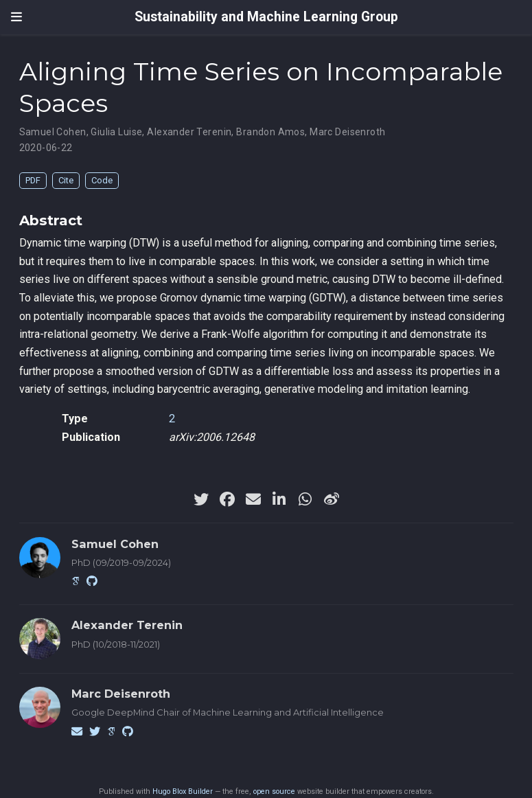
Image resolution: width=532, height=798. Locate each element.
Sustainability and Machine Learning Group (266, 17)
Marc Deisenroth (347, 132)
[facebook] (227, 499)
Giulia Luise (116, 132)
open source (274, 791)
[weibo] (332, 499)
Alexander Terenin (189, 132)
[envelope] (253, 499)
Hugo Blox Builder (183, 791)
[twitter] (201, 499)
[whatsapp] (305, 499)
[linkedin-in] (279, 499)
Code (102, 180)
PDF (33, 180)
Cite (66, 180)
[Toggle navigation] (16, 17)
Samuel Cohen (53, 132)
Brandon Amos (270, 132)
